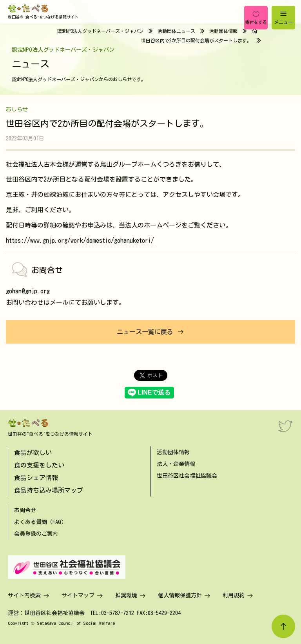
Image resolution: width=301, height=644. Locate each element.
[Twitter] (285, 426)
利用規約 (234, 595)
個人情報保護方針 (180, 595)
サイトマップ (78, 595)
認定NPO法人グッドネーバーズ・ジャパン (100, 31)
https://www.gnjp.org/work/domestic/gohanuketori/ (80, 240)
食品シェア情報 (36, 478)
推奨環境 (126, 595)
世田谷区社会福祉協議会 (187, 476)
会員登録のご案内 (36, 534)
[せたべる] (28, 8)
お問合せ (25, 510)
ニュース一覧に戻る (145, 332)
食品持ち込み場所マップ (49, 490)
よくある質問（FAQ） (40, 522)
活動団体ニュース (176, 31)
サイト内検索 (24, 595)
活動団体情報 (223, 31)
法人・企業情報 (176, 464)
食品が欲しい (33, 453)
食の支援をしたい (39, 465)
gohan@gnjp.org (28, 291)
